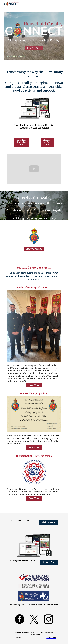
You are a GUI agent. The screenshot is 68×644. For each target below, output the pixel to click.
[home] (11, 4)
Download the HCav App (21, 142)
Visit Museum (49, 522)
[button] (62, 4)
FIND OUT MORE (34, 249)
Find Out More (34, 48)
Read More (34, 385)
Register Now (49, 562)
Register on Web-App (47, 142)
